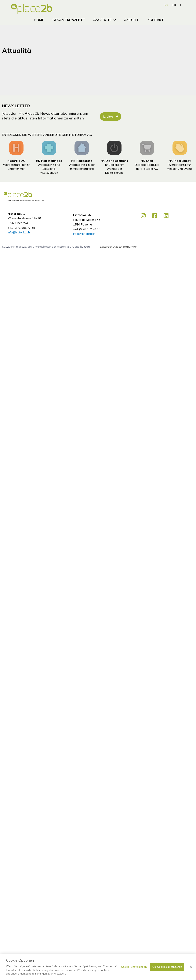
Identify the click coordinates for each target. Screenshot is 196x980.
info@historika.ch (19, 232)
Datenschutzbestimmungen (119, 247)
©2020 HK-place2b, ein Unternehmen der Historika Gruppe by (43, 247)
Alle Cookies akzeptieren (167, 967)
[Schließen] (191, 967)
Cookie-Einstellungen (134, 967)
